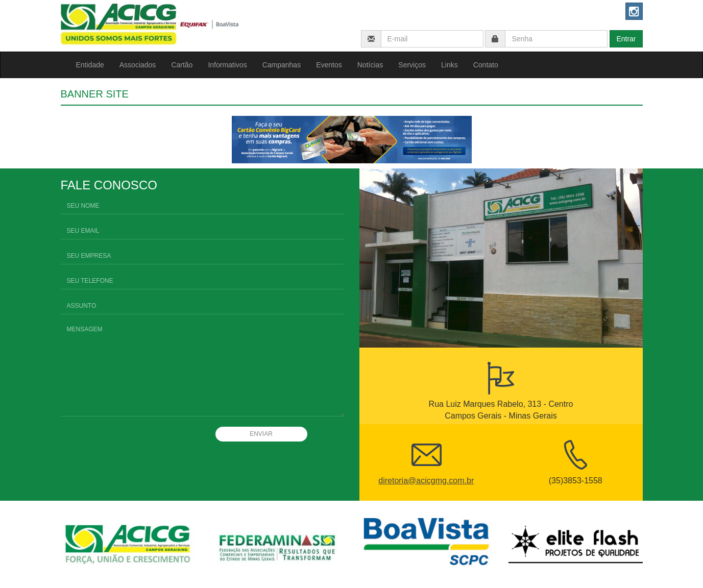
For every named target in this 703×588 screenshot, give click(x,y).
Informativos (227, 65)
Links (450, 65)
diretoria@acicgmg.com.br (426, 481)
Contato (486, 65)
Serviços (412, 65)
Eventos (329, 65)
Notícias (370, 65)
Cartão (182, 65)
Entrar (626, 39)
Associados (138, 65)
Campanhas (282, 65)
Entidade (90, 65)
